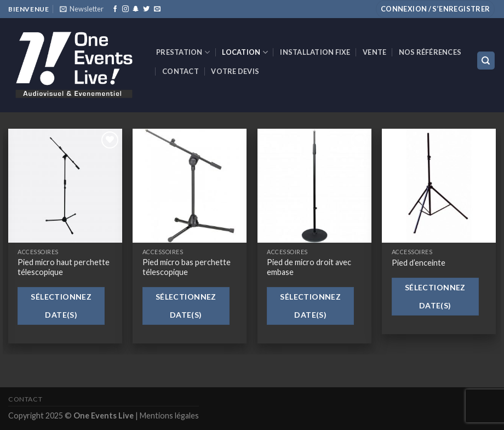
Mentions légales (169, 415)
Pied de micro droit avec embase (309, 267)
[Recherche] (486, 61)
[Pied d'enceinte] (439, 186)
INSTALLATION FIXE (315, 52)
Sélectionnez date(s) (61, 306)
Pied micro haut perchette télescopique (64, 267)
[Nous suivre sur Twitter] (146, 9)
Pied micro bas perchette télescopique (187, 267)
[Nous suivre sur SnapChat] (136, 9)
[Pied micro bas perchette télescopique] (190, 186)
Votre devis (235, 71)
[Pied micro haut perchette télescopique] (65, 186)
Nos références (430, 52)
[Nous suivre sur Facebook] (115, 9)
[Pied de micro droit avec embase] (314, 186)
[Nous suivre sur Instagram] (125, 9)
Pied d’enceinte (419, 263)
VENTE (374, 52)
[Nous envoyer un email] (157, 9)
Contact (181, 71)
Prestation (183, 52)
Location (245, 52)
